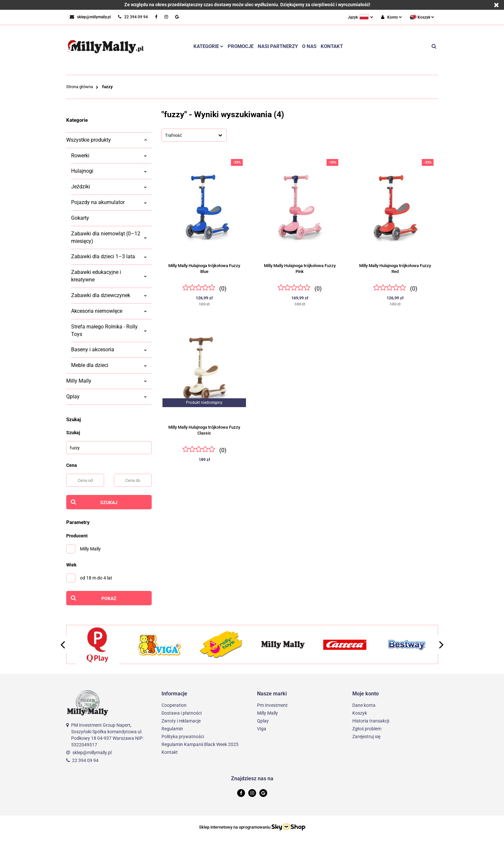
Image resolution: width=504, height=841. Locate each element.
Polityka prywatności (183, 737)
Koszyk (360, 713)
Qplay (107, 397)
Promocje (241, 46)
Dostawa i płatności (182, 713)
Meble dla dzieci (109, 365)
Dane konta (364, 705)
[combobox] (194, 135)
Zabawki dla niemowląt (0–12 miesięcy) (109, 237)
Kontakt (332, 46)
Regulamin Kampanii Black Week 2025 (200, 744)
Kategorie (208, 46)
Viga (262, 729)
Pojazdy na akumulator (109, 202)
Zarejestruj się (366, 737)
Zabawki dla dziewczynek (109, 295)
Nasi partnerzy (278, 46)
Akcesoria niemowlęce (109, 311)
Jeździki (109, 187)
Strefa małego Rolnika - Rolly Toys (109, 330)
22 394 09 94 (85, 760)
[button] (422, 17)
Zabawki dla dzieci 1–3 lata (109, 256)
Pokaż (109, 598)
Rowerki (109, 156)
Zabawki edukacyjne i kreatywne (109, 276)
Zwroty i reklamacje (181, 721)
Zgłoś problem (367, 729)
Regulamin (172, 729)
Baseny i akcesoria (109, 349)
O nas (309, 46)
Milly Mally (107, 381)
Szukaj (109, 502)
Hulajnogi (109, 171)
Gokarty (80, 218)
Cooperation (174, 705)
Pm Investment (272, 705)
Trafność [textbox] (174, 135)
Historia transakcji (371, 721)
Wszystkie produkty (107, 140)
